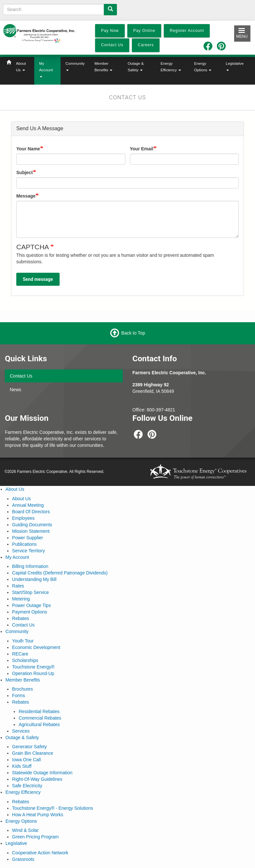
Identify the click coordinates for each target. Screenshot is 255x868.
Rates (18, 586)
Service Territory (28, 551)
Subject (25, 172)
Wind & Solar (25, 830)
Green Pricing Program (35, 837)
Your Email (142, 149)
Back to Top (133, 333)
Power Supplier (28, 538)
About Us (21, 67)
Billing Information (30, 566)
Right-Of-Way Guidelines (37, 779)
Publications (24, 544)
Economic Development (36, 647)
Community (75, 66)
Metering (21, 599)
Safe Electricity (27, 786)
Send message (38, 279)
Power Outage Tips (31, 605)
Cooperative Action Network (40, 853)
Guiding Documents (32, 525)
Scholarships (25, 660)
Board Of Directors (31, 512)
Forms (19, 696)
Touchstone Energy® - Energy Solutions (52, 808)
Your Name (28, 149)
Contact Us (21, 376)
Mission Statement (31, 531)
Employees (23, 518)
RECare (20, 654)
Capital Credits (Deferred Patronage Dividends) (60, 573)
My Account (46, 69)
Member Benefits (103, 67)
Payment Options (29, 612)
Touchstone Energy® (33, 667)
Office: (140, 410)
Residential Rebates (39, 711)
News (15, 390)
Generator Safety (29, 747)
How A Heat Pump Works (38, 815)
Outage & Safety (136, 67)
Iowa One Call (26, 760)
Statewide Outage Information (42, 773)
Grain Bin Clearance (33, 753)
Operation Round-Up (33, 673)
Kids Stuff (22, 766)
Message (26, 196)
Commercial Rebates (40, 718)
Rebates (21, 618)
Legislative (235, 66)
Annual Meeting (28, 505)
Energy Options (203, 67)
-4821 (169, 410)
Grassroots (23, 859)
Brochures (22, 689)
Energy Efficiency (171, 67)
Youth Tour (23, 641)
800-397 (155, 410)
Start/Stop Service (30, 592)
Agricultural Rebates (39, 724)
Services (21, 731)
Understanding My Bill (34, 579)
